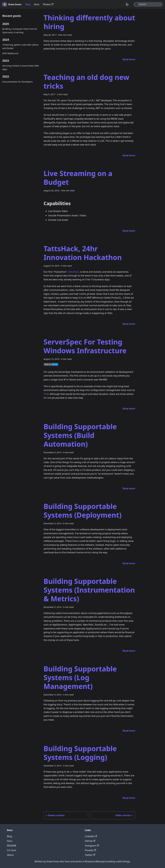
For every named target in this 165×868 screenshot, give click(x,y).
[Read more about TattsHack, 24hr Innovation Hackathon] (129, 324)
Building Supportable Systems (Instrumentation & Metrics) (89, 590)
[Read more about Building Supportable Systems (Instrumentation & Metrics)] (129, 651)
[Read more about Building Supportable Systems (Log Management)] (129, 731)
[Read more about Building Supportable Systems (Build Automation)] (129, 488)
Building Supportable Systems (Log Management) (80, 677)
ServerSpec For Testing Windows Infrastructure (85, 346)
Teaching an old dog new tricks (87, 82)
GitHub (90, 841)
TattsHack (74, 272)
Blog (28, 4)
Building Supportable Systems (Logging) (80, 753)
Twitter (90, 855)
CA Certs (12, 850)
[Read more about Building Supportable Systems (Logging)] (129, 798)
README (12, 846)
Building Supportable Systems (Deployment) (83, 511)
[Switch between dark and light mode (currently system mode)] (127, 4)
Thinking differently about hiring (89, 22)
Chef (46, 394)
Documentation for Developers (17, 82)
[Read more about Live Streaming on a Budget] (129, 231)
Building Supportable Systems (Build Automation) (80, 435)
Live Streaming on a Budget (78, 178)
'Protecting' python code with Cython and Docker (20, 46)
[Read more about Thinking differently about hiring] (129, 59)
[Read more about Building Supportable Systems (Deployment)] (129, 563)
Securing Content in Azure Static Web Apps (21, 67)
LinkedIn (91, 836)
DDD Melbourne (10, 53)
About (10, 855)
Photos (48, 4)
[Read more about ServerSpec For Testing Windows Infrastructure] (129, 409)
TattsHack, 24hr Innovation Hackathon (83, 253)
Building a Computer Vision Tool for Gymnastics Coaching (20, 31)
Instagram (92, 846)
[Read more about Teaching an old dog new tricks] (129, 155)
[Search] (148, 4)
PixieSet (90, 850)
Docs (37, 4)
